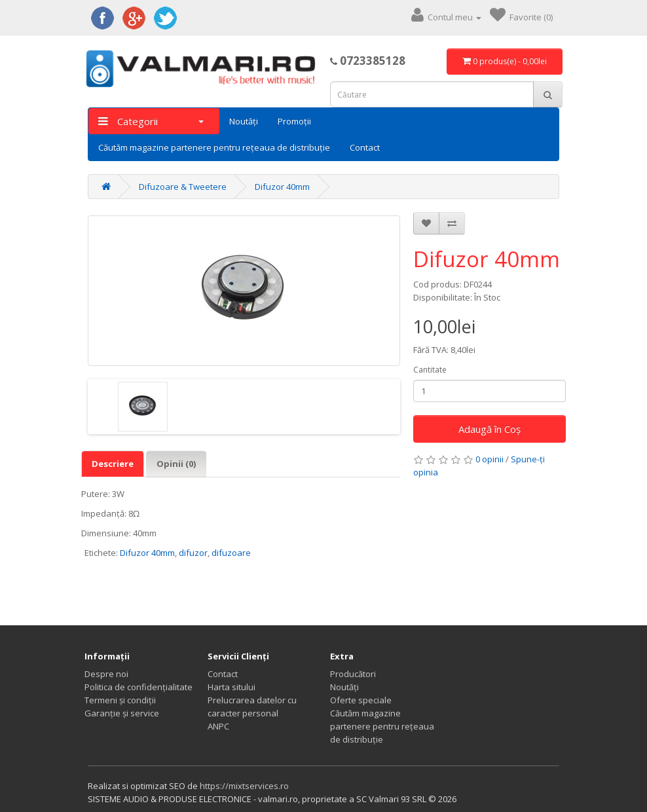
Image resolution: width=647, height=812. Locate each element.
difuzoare (231, 553)
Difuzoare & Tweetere (183, 187)
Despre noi (106, 674)
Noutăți (244, 121)
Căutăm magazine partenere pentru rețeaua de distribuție (214, 147)
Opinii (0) (176, 464)
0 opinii (490, 459)
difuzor (193, 553)
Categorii (151, 121)
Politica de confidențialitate (139, 687)
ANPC (218, 726)
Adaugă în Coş (490, 429)
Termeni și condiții (120, 700)
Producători (353, 674)
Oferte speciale (361, 700)
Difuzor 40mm (282, 187)
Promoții (294, 121)
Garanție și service (122, 713)
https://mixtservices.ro (244, 786)
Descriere (113, 464)
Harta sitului (231, 687)
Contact (365, 147)
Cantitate (430, 370)
